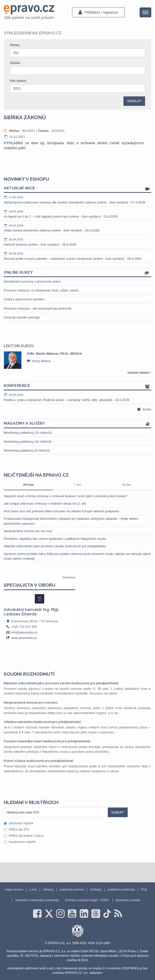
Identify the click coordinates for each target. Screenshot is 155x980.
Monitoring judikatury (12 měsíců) (28, 442)
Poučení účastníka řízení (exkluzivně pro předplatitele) (47, 741)
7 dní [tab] (77, 485)
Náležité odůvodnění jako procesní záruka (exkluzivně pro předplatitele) (55, 546)
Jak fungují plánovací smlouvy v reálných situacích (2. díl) (45, 504)
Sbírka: (15, 45)
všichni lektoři (139, 373)
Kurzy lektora (39, 361)
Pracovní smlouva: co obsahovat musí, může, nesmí (41, 290)
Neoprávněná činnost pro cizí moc (28, 531)
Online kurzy (77, 273)
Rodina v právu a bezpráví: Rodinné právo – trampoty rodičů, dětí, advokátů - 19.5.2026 (77, 397)
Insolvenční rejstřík (20, 842)
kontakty (96, 890)
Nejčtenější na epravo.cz (36, 475)
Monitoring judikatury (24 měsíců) (28, 433)
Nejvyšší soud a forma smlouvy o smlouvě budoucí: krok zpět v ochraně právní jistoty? (65, 496)
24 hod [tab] (28, 485)
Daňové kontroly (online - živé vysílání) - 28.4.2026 (77, 242)
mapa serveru (14, 890)
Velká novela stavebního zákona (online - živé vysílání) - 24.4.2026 (77, 228)
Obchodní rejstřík (19, 823)
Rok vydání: (18, 81)
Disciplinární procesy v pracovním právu (32, 281)
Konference (77, 386)
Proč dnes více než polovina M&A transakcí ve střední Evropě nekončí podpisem (61, 511)
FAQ (144, 890)
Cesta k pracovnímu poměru (24, 299)
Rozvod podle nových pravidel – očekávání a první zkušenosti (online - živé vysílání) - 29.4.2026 (77, 256)
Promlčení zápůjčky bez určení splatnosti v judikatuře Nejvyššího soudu (55, 539)
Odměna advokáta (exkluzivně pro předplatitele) (42, 722)
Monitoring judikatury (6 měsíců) (27, 450)
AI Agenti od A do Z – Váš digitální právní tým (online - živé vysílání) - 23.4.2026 (77, 214)
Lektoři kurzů (19, 346)
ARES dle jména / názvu (24, 836)
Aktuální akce (77, 188)
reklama (48, 890)
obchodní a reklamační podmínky (37, 900)
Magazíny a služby (77, 424)
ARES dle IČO (17, 829)
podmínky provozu (72, 890)
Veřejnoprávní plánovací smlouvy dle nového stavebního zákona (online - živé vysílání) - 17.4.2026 (77, 200)
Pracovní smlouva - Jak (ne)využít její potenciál (38, 308)
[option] (77, 360)
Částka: (15, 63)
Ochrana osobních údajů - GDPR (87, 900)
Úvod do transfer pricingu (22, 317)
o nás (33, 890)
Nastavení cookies (128, 900)
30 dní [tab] (126, 485)
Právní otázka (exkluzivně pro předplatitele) (39, 761)
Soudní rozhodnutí (29, 674)
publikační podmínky (121, 890)
